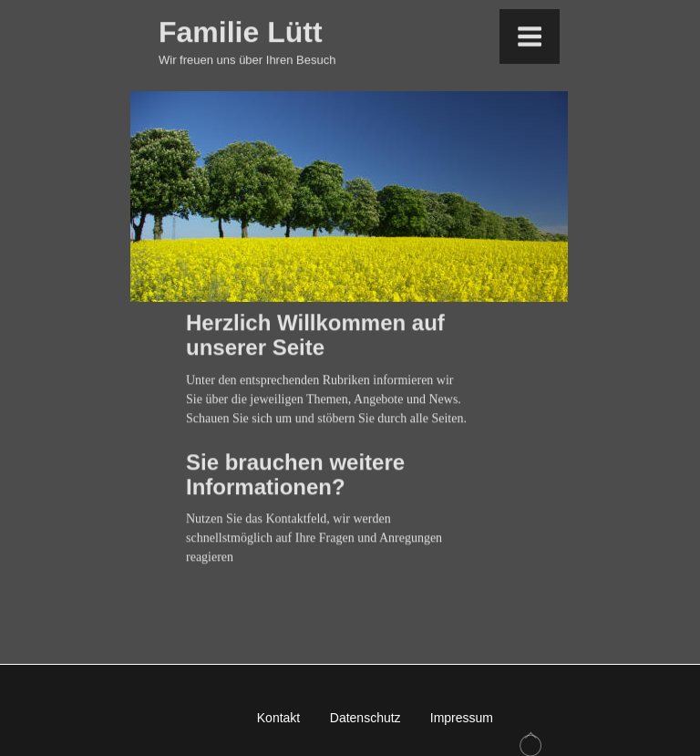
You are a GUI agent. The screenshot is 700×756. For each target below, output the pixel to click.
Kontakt (278, 718)
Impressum (462, 718)
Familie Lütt (241, 28)
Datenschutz (365, 718)
